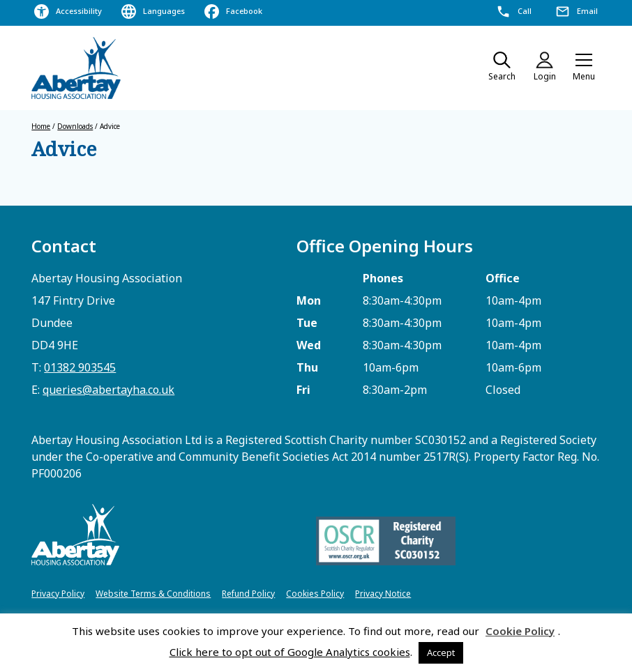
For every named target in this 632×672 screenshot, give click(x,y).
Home (41, 126)
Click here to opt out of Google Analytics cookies (290, 652)
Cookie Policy (520, 631)
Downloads (75, 126)
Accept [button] (441, 652)
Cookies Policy (315, 594)
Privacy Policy (58, 594)
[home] (77, 68)
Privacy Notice (383, 594)
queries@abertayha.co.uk (108, 390)
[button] (584, 68)
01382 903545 (80, 367)
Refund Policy (248, 594)
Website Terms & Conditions (153, 594)
